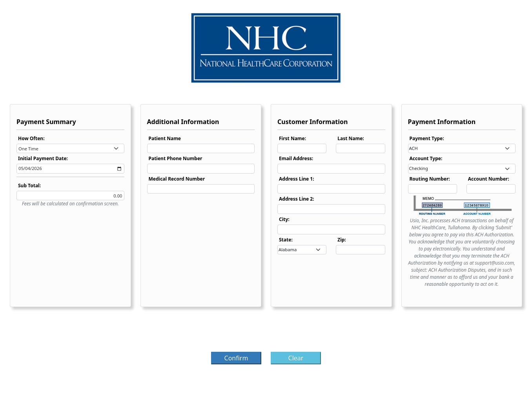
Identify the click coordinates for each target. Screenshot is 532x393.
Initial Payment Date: (43, 158)
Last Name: (351, 138)
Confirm (236, 358)
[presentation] (266, 332)
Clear (296, 358)
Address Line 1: (297, 179)
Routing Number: (430, 179)
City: (284, 219)
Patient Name (165, 138)
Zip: (342, 240)
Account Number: (489, 179)
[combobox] (70, 149)
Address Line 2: (297, 199)
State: (286, 240)
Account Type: (426, 158)
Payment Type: (427, 138)
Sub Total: (29, 186)
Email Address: (296, 158)
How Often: (31, 138)
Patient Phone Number (176, 158)
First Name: (292, 138)
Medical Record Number (177, 179)
